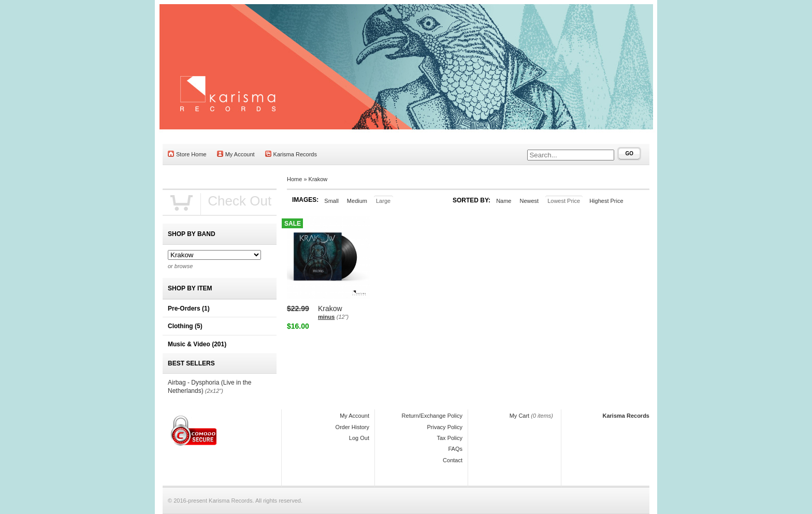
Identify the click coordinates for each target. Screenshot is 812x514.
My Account (236, 154)
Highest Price (606, 201)
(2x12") (214, 391)
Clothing (185, 326)
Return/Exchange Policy (432, 416)
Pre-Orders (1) (189, 309)
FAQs (455, 449)
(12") (343, 317)
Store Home (187, 154)
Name (504, 201)
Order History (352, 427)
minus (326, 317)
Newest (529, 201)
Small (331, 201)
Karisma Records (291, 154)
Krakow (318, 179)
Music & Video (197, 344)
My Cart (520, 416)
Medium (357, 201)
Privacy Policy (445, 427)
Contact (453, 460)
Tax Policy (450, 438)
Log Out (359, 438)
